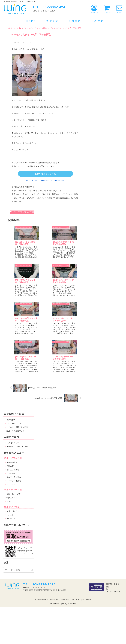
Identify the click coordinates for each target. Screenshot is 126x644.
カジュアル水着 (13, 389)
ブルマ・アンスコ (14, 397)
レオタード (11, 393)
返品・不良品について (15, 351)
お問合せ (119, 9)
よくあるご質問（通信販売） (18, 347)
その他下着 (11, 438)
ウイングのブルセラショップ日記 (22, 212)
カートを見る (107, 9)
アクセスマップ (13, 363)
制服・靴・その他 (14, 414)
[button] (32, 490)
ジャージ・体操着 (14, 400)
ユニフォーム (12, 404)
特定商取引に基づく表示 (60, 519)
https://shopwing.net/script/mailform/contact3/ (46, 181)
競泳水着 (10, 386)
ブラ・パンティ (13, 431)
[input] (19, 490)
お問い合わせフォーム (45, 174)
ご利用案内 (11, 340)
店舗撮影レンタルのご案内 (17, 366)
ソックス (10, 421)
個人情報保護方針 (41, 519)
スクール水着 (12, 382)
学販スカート (12, 417)
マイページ (94, 9)
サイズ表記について (15, 343)
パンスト (10, 435)
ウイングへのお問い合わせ (81, 519)
